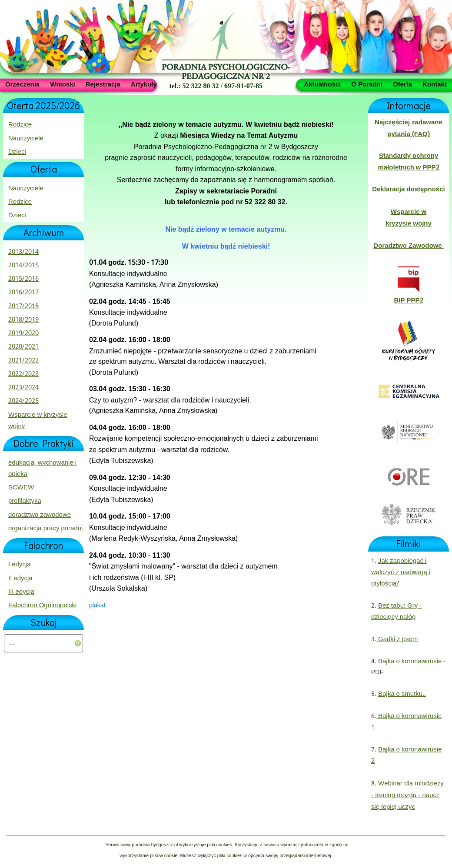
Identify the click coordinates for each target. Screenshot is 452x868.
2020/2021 (23, 347)
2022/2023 (23, 374)
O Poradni (367, 84)
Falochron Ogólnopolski (42, 605)
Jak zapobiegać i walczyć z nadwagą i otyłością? (401, 573)
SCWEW (21, 488)
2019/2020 (23, 333)
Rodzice (20, 125)
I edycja (20, 565)
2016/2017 (23, 293)
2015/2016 (23, 279)
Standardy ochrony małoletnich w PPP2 (408, 162)
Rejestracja (103, 84)
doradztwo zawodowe (40, 515)
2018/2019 (23, 320)
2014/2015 (23, 266)
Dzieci (17, 152)
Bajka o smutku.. (402, 694)
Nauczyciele (26, 139)
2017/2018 (23, 306)
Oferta (402, 84)
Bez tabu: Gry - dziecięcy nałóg (396, 612)
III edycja (21, 592)
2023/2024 (23, 388)
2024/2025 (23, 401)
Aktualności (322, 84)
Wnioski (63, 84)
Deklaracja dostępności (408, 190)
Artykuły (144, 84)
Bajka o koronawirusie (410, 662)
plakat (97, 605)
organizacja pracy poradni (45, 529)
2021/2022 (23, 361)
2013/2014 (23, 252)
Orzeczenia (22, 84)
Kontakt (435, 84)
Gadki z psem (397, 639)
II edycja (20, 579)
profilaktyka (25, 501)
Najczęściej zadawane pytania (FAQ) (409, 128)
